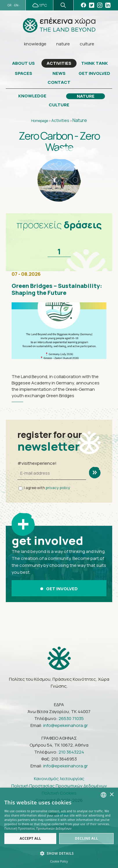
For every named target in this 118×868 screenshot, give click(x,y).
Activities (60, 120)
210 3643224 (71, 752)
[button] (59, 854)
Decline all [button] (86, 838)
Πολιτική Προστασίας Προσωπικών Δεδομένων (59, 786)
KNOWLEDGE (32, 96)
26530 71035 (71, 718)
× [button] (111, 795)
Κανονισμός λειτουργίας (59, 779)
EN (16, 5)
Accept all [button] (30, 838)
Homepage (40, 121)
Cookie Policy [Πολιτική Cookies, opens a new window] (59, 861)
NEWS (59, 73)
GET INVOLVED (94, 73)
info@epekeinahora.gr (66, 725)
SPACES (23, 73)
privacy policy (58, 488)
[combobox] (104, 795)
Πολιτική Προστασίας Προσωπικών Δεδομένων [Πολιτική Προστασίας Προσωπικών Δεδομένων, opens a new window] (38, 828)
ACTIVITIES (59, 63)
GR (9, 5)
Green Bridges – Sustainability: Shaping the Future (57, 289)
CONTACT (59, 82)
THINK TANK (95, 63)
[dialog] (59, 828)
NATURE (86, 96)
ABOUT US (23, 63)
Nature (80, 120)
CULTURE (59, 105)
